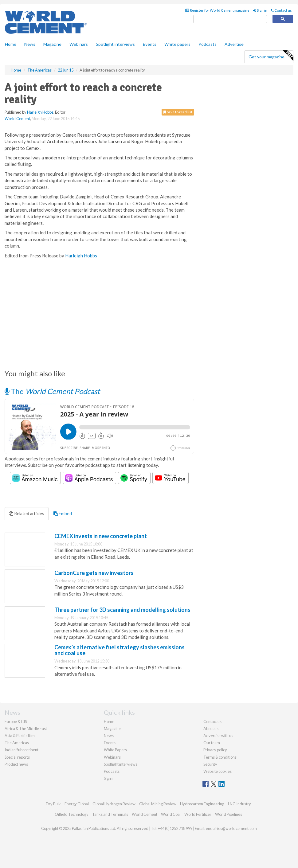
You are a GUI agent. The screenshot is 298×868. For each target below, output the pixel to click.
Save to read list (178, 112)
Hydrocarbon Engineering (202, 804)
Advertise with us (218, 736)
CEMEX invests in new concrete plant (101, 536)
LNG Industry (239, 804)
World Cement (17, 119)
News (109, 736)
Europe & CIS (16, 721)
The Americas (17, 743)
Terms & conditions (220, 757)
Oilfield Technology (72, 814)
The (52, 391)
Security (210, 764)
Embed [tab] (63, 513)
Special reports (17, 757)
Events (150, 44)
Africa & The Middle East (26, 729)
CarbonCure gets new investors (94, 573)
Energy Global (77, 804)
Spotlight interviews (115, 44)
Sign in (260, 10)
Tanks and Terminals (110, 814)
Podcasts (208, 44)
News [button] (30, 44)
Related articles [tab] (27, 513)
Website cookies (218, 771)
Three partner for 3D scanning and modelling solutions (122, 610)
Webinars (79, 44)
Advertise (234, 44)
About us (211, 729)
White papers (177, 44)
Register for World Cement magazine (217, 10)
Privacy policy (215, 750)
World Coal (171, 814)
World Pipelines (229, 814)
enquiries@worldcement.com (231, 828)
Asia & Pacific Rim (20, 736)
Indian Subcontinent (22, 750)
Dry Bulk (53, 804)
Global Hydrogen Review (114, 804)
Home (11, 44)
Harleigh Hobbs (40, 112)
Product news (16, 764)
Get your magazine (271, 56)
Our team (212, 743)
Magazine (52, 44)
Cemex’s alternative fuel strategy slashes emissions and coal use (120, 650)
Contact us (281, 10)
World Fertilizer (198, 814)
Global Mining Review (158, 804)
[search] (230, 19)
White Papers (115, 750)
